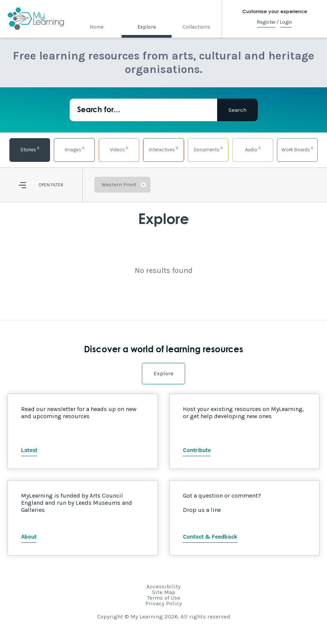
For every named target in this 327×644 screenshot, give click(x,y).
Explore (147, 27)
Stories (30, 149)
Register (266, 22)
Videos (119, 149)
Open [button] (44, 185)
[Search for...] (143, 110)
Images (75, 149)
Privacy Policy (163, 603)
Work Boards (297, 149)
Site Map (164, 592)
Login (286, 22)
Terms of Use (164, 598)
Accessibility (163, 586)
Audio (253, 149)
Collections (196, 27)
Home (97, 27)
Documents (208, 149)
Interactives (163, 149)
